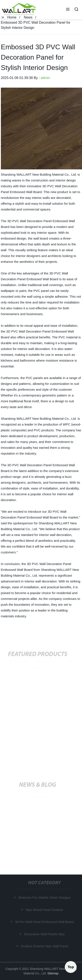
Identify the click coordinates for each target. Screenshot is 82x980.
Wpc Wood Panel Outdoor (45, 910)
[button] (68, 10)
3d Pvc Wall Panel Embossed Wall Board (45, 922)
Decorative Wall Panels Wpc (45, 934)
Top (71, 967)
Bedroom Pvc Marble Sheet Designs (45, 897)
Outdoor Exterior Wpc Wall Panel (45, 946)
